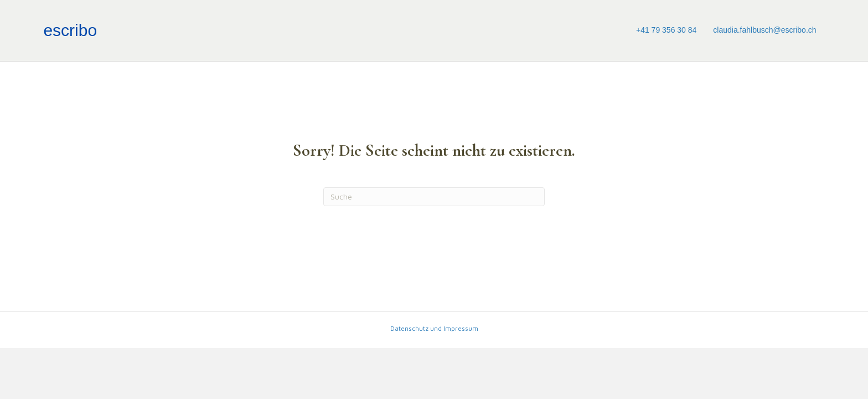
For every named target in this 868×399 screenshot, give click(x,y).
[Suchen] (434, 197)
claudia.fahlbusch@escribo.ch (764, 30)
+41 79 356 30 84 (666, 30)
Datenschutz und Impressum (434, 328)
